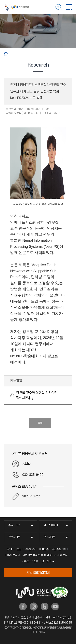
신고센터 (46, 561)
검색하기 (59, 7)
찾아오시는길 (14, 549)
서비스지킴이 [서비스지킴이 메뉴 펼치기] (51, 525)
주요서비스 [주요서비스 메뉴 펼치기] (14, 525)
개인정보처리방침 (38, 573)
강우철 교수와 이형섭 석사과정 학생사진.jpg (37, 395)
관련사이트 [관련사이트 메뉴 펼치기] (14, 537)
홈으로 (6, 54)
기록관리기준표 (30, 561)
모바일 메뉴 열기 (69, 7)
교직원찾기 (30, 549)
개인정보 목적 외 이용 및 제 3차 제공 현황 (45, 555)
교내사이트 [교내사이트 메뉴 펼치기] (49, 537)
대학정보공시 (12, 555)
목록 (40, 423)
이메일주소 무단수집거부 (52, 549)
